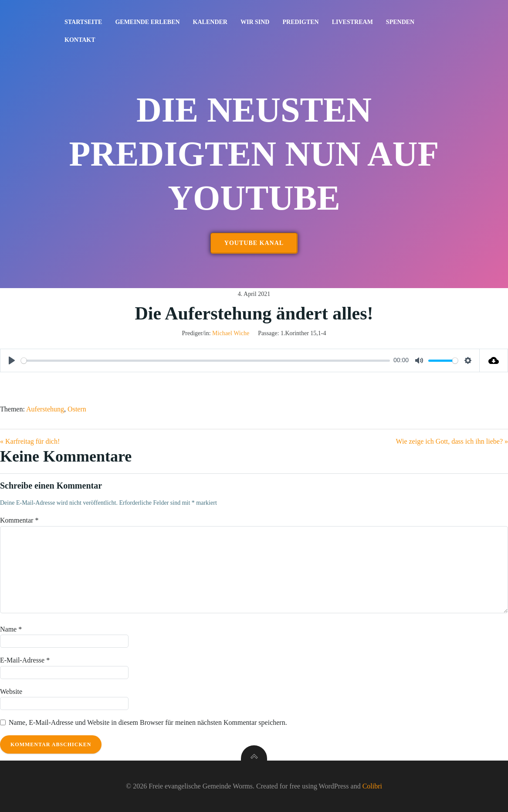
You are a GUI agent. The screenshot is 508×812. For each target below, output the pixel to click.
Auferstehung (45, 409)
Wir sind (255, 22)
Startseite (83, 22)
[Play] (12, 360)
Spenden (400, 22)
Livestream (352, 22)
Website (11, 691)
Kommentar (19, 520)
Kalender (210, 22)
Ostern (77, 409)
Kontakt (80, 40)
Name (11, 629)
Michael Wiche (231, 333)
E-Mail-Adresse (25, 660)
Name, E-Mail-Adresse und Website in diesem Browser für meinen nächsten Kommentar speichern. (148, 722)
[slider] (205, 361)
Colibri (372, 786)
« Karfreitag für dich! (30, 441)
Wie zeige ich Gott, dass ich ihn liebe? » (452, 441)
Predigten (300, 22)
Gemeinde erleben (147, 22)
